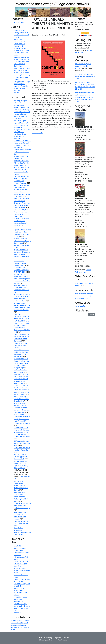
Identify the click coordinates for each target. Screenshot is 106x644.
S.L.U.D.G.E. (17, 546)
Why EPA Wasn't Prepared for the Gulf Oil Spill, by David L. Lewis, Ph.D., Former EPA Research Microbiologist (22, 419)
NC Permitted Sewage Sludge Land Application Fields (22, 443)
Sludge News (18, 599)
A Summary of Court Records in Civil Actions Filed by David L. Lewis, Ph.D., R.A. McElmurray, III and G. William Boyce (22, 432)
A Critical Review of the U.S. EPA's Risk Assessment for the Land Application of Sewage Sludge (22, 150)
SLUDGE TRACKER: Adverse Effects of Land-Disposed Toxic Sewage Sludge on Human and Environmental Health (20, 625)
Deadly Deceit (18, 590)
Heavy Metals (18, 528)
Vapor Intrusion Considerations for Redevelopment (20, 263)
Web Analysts (62, 640)
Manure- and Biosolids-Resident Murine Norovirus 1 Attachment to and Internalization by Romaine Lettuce (22, 203)
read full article (37, 133)
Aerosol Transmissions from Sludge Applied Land (21, 523)
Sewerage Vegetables (21, 86)
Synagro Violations (20, 183)
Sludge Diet (18, 66)
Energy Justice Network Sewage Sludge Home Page (22, 608)
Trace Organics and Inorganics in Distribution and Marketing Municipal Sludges (21, 497)
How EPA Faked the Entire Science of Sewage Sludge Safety (22, 241)
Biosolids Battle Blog (21, 561)
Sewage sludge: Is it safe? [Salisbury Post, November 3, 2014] (85, 76)
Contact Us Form (81, 306)
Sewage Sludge (19, 22)
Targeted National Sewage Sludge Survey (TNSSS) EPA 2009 (21, 270)
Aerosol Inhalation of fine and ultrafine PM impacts (21, 172)
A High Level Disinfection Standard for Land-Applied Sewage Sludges (22, 506)
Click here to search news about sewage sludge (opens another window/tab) (85, 296)
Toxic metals (18, 530)
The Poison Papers (20, 121)
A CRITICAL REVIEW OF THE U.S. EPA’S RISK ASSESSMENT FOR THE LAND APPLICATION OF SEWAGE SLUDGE (22, 390)
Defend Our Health (20, 597)
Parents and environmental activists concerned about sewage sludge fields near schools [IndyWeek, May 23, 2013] (85, 97)
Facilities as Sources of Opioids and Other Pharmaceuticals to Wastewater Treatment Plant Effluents (21, 408)
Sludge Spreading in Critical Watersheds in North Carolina (21, 399)
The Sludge (17, 93)
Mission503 (17, 613)
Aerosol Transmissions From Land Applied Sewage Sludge (21, 179)
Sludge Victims (19, 588)
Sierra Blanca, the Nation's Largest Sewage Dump (22, 570)
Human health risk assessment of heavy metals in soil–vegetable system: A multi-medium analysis (22, 279)
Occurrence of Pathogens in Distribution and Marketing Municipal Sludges (21, 486)
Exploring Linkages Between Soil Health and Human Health (22, 103)
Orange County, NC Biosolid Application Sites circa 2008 (20, 457)
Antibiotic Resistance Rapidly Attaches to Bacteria (21, 345)
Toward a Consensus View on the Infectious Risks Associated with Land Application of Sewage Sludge (21, 363)
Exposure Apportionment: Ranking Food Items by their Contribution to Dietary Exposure (22, 232)
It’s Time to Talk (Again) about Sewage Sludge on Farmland (84, 66)
